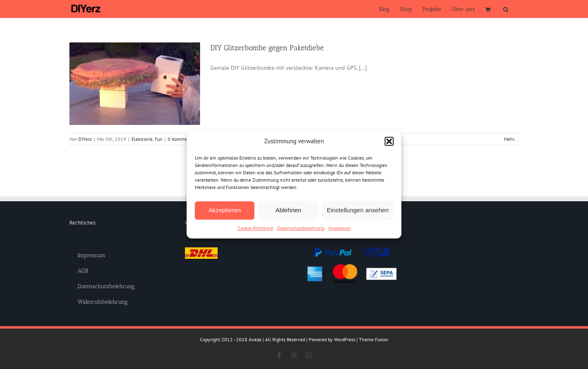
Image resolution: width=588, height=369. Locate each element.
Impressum (340, 228)
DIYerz (85, 139)
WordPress (345, 339)
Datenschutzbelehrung (301, 228)
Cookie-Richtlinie (255, 228)
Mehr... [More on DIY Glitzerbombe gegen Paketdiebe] (511, 139)
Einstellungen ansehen (358, 210)
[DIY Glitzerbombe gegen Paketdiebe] (135, 84)
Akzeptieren (224, 210)
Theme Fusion (374, 339)
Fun (159, 139)
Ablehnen (288, 210)
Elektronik (142, 139)
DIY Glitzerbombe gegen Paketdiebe (267, 48)
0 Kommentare (183, 139)
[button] (389, 142)
